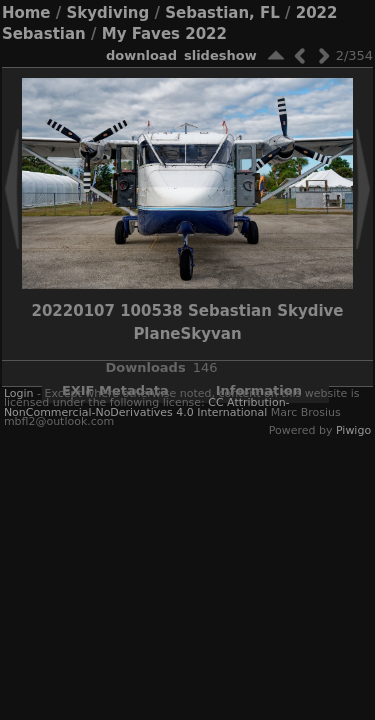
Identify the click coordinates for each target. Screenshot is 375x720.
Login (19, 393)
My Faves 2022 (164, 34)
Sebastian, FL (222, 13)
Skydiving (107, 13)
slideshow (220, 55)
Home (26, 13)
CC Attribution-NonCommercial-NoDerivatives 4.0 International (147, 407)
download (141, 55)
